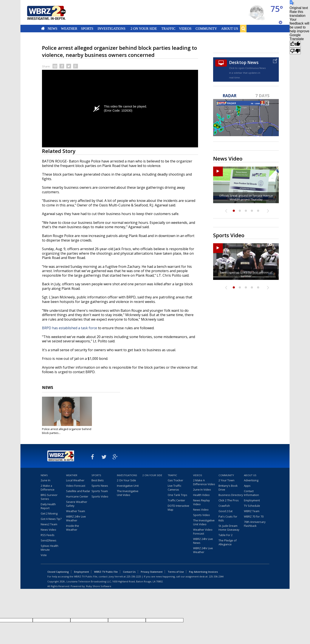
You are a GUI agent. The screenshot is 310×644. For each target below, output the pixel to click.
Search (243, 28)
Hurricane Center (77, 496)
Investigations (112, 28)
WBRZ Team (252, 511)
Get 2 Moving (49, 513)
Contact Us (129, 572)
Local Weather (75, 480)
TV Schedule (252, 506)
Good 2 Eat (226, 511)
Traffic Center (176, 500)
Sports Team (100, 491)
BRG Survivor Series (49, 497)
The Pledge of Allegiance (228, 542)
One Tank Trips (177, 495)
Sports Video (100, 496)
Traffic (168, 28)
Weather (69, 28)
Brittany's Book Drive (228, 488)
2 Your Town (226, 480)
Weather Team (76, 511)
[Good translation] (295, 44)
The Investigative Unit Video (128, 493)
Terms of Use (176, 572)
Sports (87, 28)
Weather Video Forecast (203, 532)
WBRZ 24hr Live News (203, 541)
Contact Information (251, 493)
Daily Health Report (48, 506)
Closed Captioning (58, 572)
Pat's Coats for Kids (228, 518)
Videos (185, 28)
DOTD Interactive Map (178, 508)
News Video (48, 530)
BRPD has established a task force (70, 328)
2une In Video (202, 490)
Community (206, 28)
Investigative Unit (128, 486)
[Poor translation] (295, 51)
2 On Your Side (144, 28)
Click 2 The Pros (229, 500)
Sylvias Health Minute (50, 548)
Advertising (251, 480)
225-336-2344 (216, 576)
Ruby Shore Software (99, 586)
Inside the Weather (73, 528)
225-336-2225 (134, 576)
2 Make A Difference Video (204, 482)
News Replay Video (201, 502)
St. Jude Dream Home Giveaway (229, 528)
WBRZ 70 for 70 (254, 516)
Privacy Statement (152, 572)
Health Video (201, 495)
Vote (44, 555)
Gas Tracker (175, 480)
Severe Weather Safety (77, 504)
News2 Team (49, 524)
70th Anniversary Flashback (255, 524)
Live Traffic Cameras (174, 488)
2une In (46, 480)
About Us (229, 28)
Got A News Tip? (51, 519)
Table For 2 (226, 535)
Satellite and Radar (78, 491)
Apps (247, 486)
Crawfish (224, 506)
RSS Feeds (48, 535)
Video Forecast (76, 486)
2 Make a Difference (48, 488)
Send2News (49, 540)
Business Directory (231, 495)
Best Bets (98, 480)
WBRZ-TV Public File (106, 572)
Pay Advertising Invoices (203, 572)
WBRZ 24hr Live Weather (76, 518)
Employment (252, 500)
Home (43, 28)
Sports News (100, 486)
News (52, 28)
